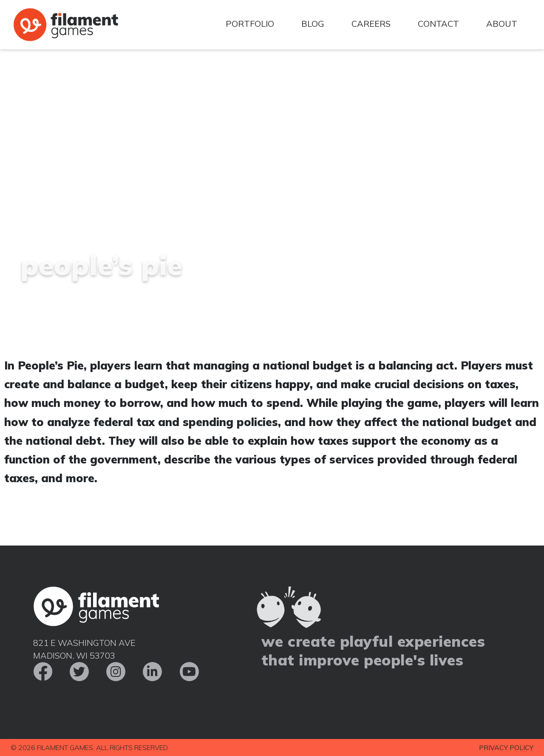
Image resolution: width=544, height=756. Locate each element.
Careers (371, 24)
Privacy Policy (506, 747)
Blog (313, 24)
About (502, 24)
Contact (438, 24)
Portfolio (250, 24)
